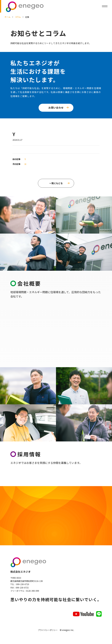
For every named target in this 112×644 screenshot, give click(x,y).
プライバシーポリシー (48, 631)
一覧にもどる (56, 183)
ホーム (7, 17)
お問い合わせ (56, 108)
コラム (18, 17)
